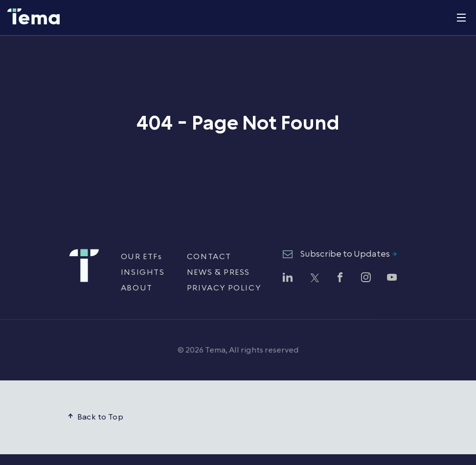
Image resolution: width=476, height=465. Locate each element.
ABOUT (137, 288)
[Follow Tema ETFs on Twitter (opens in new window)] (314, 279)
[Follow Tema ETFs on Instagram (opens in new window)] (366, 279)
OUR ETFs (142, 257)
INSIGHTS (143, 272)
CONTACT (209, 257)
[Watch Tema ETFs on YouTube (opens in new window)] (392, 279)
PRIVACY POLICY (224, 288)
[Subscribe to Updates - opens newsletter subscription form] (340, 255)
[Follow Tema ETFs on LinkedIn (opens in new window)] (288, 279)
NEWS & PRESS (218, 272)
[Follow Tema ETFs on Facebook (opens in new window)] (340, 279)
